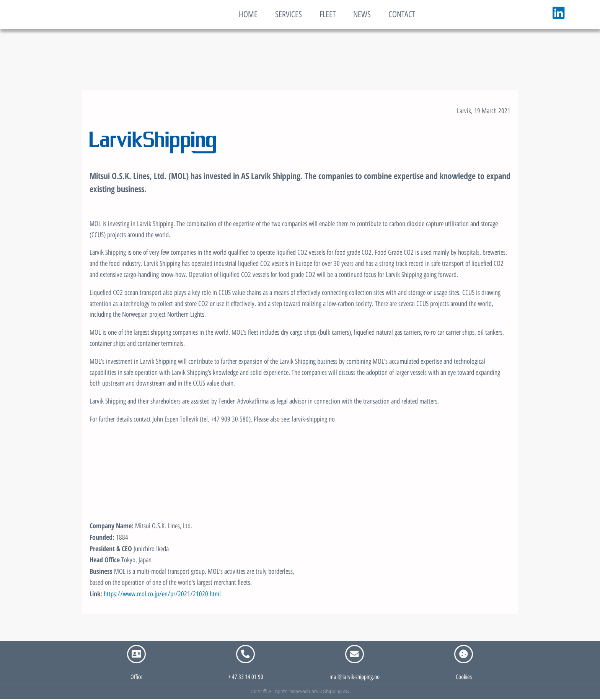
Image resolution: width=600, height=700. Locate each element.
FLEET (328, 14)
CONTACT (402, 14)
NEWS (362, 14)
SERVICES (289, 14)
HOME (248, 14)
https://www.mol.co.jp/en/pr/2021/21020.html (162, 594)
